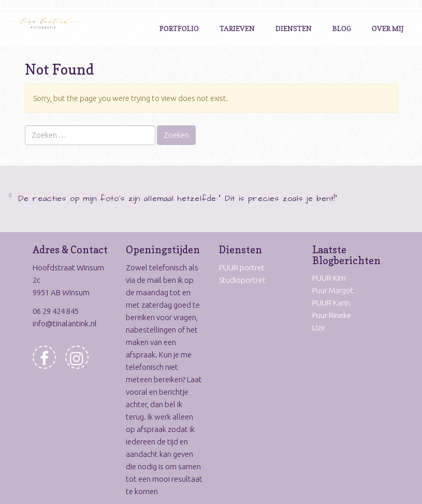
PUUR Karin (331, 303)
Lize (319, 328)
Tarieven (237, 28)
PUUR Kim (329, 278)
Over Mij (388, 28)
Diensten (294, 28)
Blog (342, 28)
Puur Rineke (332, 315)
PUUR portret (242, 268)
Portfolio (179, 28)
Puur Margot (333, 290)
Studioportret (242, 280)
